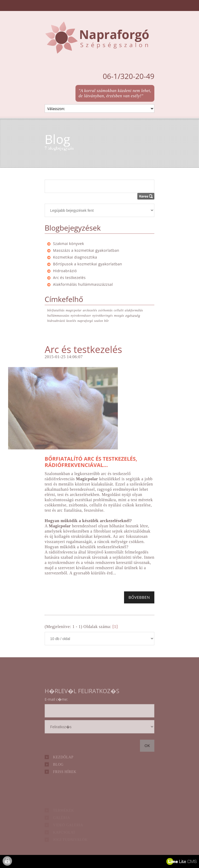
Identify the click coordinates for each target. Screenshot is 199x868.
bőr (107, 321)
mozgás (119, 316)
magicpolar (74, 310)
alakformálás (134, 310)
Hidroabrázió (65, 271)
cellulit (119, 310)
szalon (99, 321)
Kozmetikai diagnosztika (75, 257)
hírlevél (99, 735)
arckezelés (90, 310)
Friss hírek (65, 779)
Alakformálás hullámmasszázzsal (83, 284)
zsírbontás (105, 310)
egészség (133, 316)
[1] (115, 627)
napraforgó (85, 321)
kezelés (71, 321)
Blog (58, 772)
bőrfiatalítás (56, 310)
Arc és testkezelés (69, 278)
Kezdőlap (63, 764)
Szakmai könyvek (69, 244)
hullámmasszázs (58, 316)
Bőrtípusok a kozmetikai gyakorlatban (88, 264)
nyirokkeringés (103, 316)
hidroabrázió (56, 321)
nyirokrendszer (81, 316)
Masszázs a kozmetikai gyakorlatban (86, 250)
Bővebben (139, 597)
